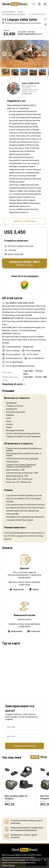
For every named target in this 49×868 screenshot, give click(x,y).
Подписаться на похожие (25, 746)
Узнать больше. (9, 865)
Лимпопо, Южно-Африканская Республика (21, 23)
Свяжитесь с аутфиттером (24, 221)
